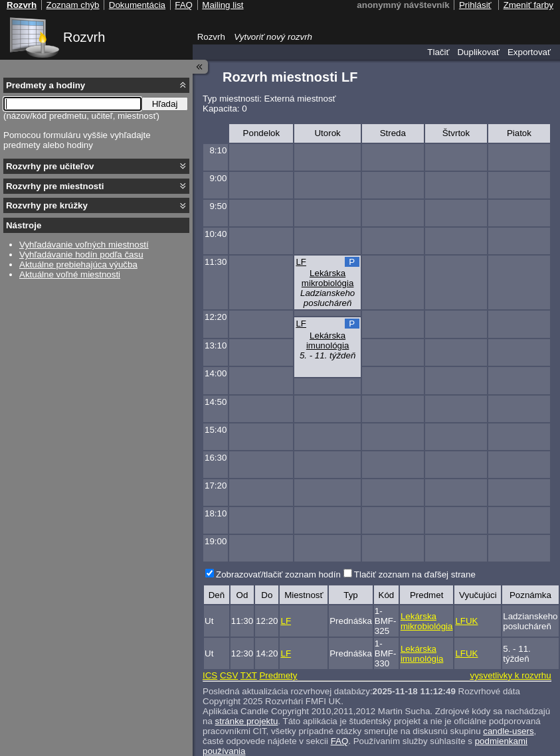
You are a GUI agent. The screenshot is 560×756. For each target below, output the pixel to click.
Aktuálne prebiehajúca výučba (78, 265)
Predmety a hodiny (46, 85)
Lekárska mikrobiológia (328, 278)
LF (301, 262)
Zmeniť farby (528, 5)
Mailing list (223, 5)
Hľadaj (165, 104)
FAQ (340, 741)
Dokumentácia (137, 5)
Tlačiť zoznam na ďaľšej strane (415, 574)
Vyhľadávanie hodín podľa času (81, 255)
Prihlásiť (475, 5)
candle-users (508, 731)
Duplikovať (478, 52)
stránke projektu (247, 721)
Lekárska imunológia (327, 340)
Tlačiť (438, 52)
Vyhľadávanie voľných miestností (84, 245)
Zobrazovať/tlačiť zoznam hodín (278, 574)
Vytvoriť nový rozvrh (273, 37)
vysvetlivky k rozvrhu (510, 675)
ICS (210, 675)
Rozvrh (84, 37)
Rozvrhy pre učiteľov (50, 166)
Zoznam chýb (72, 5)
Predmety (278, 675)
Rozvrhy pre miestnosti (55, 186)
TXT (249, 675)
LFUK (466, 621)
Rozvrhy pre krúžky (47, 205)
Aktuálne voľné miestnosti (70, 274)
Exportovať (529, 52)
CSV (229, 675)
